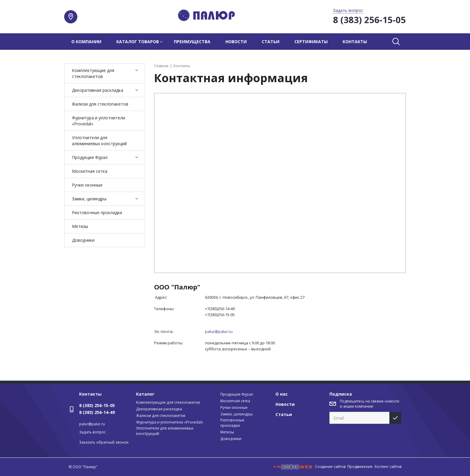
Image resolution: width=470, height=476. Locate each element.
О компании (86, 42)
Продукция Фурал (90, 157)
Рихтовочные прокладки (97, 213)
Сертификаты (311, 42)
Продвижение (360, 467)
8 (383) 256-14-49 (97, 412)
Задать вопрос (92, 432)
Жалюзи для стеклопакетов (100, 104)
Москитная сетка (90, 171)
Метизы (80, 226)
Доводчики (83, 240)
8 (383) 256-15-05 (97, 405)
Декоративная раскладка (98, 90)
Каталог (145, 394)
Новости (236, 42)
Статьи (271, 42)
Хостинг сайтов (388, 467)
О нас (282, 394)
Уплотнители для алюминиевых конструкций (99, 141)
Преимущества (192, 42)
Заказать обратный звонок (104, 442)
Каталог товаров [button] (138, 42)
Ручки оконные (87, 185)
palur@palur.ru (92, 424)
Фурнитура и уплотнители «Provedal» (98, 121)
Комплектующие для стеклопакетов (93, 73)
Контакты (355, 42)
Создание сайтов (330, 467)
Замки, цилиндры (89, 199)
